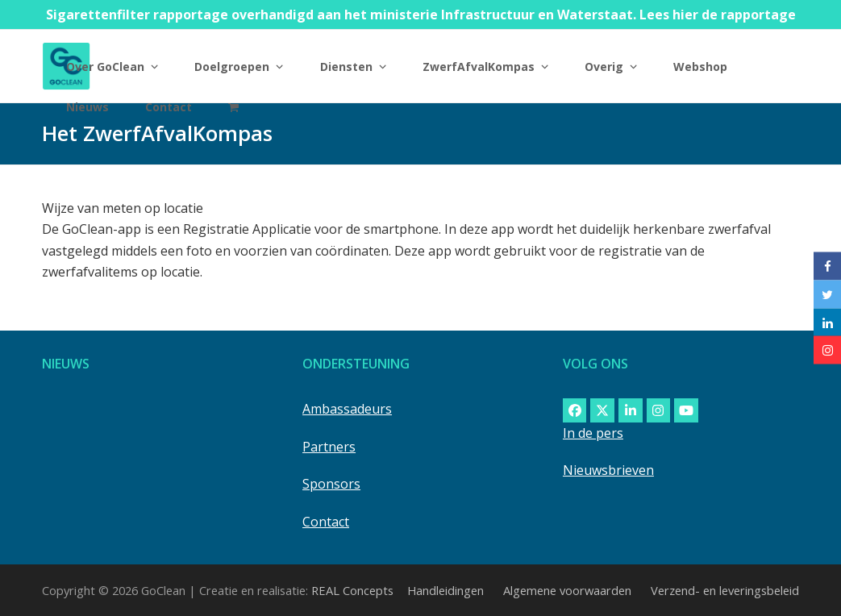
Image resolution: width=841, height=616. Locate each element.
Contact (326, 522)
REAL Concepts (352, 590)
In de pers (593, 433)
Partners (329, 447)
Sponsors (331, 484)
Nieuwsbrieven (608, 470)
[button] (233, 106)
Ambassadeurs (347, 409)
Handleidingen (445, 590)
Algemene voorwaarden (567, 590)
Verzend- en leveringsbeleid (725, 590)
